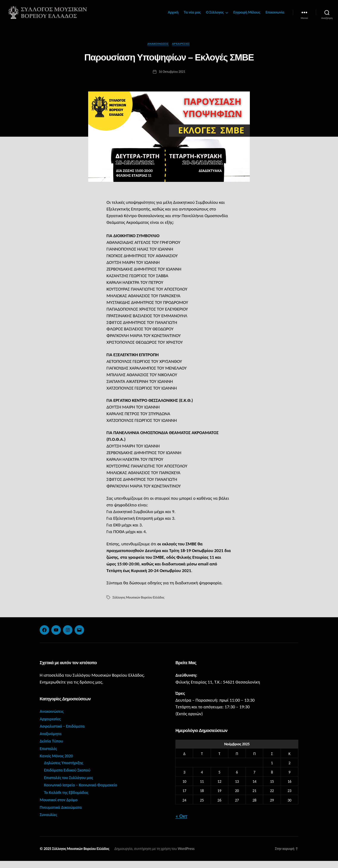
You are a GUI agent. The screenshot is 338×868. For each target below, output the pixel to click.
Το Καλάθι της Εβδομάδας (68, 800)
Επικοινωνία (275, 16)
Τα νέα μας (192, 16)
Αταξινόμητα (51, 741)
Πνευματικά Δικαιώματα (62, 814)
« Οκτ (181, 823)
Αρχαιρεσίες (182, 51)
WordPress (189, 856)
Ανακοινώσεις (158, 51)
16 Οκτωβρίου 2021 (172, 79)
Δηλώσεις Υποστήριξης (65, 770)
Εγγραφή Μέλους (247, 16)
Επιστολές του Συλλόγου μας (70, 785)
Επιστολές (49, 756)
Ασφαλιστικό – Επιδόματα (64, 733)
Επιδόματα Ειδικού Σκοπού (69, 777)
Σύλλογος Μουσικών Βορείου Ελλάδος (139, 604)
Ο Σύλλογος (215, 16)
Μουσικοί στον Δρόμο (60, 807)
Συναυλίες (49, 822)
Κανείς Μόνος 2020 (57, 763)
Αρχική (173, 16)
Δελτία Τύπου (52, 748)
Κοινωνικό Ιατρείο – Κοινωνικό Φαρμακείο (83, 792)
